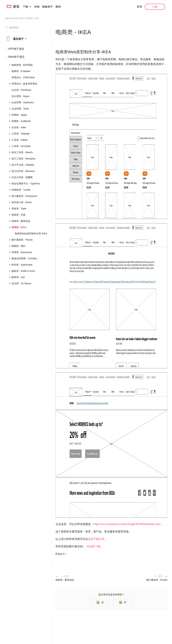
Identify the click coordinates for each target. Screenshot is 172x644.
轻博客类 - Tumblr (21, 190)
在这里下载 (93, 546)
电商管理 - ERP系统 (22, 65)
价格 (37, 7)
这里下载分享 (96, 539)
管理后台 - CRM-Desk (23, 77)
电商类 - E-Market (21, 71)
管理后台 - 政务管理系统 (24, 84)
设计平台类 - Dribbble (23, 165)
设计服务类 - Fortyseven (24, 196)
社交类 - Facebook (21, 90)
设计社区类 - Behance (23, 171)
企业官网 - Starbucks (23, 102)
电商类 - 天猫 (18, 215)
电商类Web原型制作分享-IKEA (31, 234)
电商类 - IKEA (19, 227)
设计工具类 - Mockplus (24, 159)
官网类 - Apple (19, 115)
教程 (58, 7)
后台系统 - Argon (20, 96)
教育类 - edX (18, 277)
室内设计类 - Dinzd (21, 202)
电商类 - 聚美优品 (21, 221)
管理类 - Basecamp (22, 252)
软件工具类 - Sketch (22, 152)
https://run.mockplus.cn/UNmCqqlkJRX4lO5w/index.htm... (128, 524)
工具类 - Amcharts (21, 146)
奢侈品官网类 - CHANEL (24, 258)
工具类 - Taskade (21, 134)
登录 (139, 7)
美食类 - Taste (19, 209)
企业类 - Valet (19, 127)
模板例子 (48, 7)
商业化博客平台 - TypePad (26, 184)
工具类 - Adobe (20, 140)
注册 (155, 7)
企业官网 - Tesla (20, 109)
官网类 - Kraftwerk (21, 121)
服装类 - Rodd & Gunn (23, 271)
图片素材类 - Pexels (22, 240)
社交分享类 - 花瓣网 (22, 177)
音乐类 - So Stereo (21, 283)
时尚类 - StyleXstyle (22, 265)
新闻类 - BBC (19, 246)
